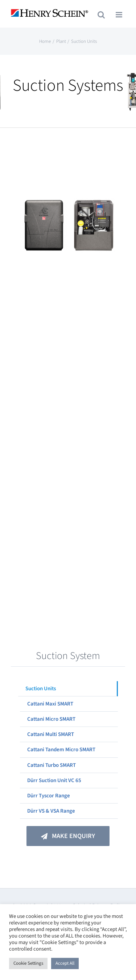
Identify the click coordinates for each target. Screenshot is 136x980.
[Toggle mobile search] (101, 15)
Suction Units (41, 689)
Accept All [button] (65, 963)
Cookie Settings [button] (28, 963)
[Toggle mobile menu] (119, 15)
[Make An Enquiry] (68, 836)
